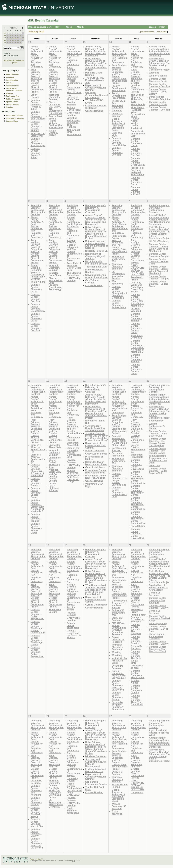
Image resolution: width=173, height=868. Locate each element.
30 (18, 33)
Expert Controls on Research (118, 640)
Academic (10, 77)
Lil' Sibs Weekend (136, 310)
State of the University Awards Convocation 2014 (74, 452)
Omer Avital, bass (95, 467)
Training (9, 107)
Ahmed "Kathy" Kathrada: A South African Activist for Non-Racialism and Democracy (37, 57)
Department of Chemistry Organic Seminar (96, 88)
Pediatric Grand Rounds (94, 74)
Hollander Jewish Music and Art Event (96, 463)
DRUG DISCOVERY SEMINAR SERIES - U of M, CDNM (138, 270)
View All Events (12, 75)
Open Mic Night (117, 134)
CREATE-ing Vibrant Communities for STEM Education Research (119, 629)
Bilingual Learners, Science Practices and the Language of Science (97, 245)
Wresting (117, 652)
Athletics (10, 83)
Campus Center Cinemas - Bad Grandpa (38, 115)
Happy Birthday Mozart (53, 133)
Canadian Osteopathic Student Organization (97, 95)
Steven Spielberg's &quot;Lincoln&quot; (97, 276)
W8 (5, 40)
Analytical (136, 128)
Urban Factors (35, 96)
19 (15, 40)
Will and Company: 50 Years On (119, 806)
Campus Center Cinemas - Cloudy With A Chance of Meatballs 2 (119, 292)
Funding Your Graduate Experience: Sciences (138, 618)
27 (10, 33)
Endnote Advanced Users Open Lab (96, 770)
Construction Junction (119, 449)
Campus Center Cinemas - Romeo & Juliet (36, 104)
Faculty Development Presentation (119, 88)
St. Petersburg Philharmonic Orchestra (56, 803)
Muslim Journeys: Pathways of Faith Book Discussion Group (73, 476)
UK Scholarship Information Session (96, 263)
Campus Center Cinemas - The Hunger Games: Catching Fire (119, 479)
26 (8, 33)
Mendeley (117, 111)
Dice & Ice (154, 465)
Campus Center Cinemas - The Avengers (136, 629)
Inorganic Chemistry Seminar (54, 97)
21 (20, 40)
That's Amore (38, 282)
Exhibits (9, 93)
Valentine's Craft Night (94, 485)
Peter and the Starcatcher (38, 135)
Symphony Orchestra (137, 337)
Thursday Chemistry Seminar (117, 779)
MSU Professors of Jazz (137, 665)
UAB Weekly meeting (74, 114)
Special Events (12, 102)
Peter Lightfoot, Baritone (54, 488)
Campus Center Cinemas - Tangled (136, 317)
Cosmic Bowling (94, 111)
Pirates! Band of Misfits (94, 458)
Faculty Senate (71, 609)
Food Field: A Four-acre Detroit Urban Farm (74, 267)
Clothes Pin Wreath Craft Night (96, 107)
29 (15, 33)
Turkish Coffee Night (74, 109)
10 (10, 38)
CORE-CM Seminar (117, 115)
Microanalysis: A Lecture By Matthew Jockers (120, 604)
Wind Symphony (118, 282)
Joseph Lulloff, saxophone (73, 625)
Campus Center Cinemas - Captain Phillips (36, 126)
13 (18, 38)
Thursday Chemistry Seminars (117, 266)
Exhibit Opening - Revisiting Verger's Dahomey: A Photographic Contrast (38, 272)
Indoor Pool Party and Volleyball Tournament (137, 171)
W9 (5, 43)
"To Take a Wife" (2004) (94, 101)
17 (10, 40)
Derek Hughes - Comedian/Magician (160, 98)
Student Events (12, 105)
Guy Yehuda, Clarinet (92, 281)
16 (8, 40)
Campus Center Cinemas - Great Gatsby (119, 142)
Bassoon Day (156, 421)
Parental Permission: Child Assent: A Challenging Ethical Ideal (119, 441)
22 (23, 40)
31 (20, 33)
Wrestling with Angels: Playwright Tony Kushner (74, 122)
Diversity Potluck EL (96, 251)
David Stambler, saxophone (73, 811)
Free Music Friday (137, 279)
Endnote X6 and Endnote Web (138, 133)
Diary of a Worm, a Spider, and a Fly (38, 448)
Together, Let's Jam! (96, 267)
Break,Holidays (12, 86)
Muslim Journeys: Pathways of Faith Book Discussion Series (118, 124)
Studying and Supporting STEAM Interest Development (96, 763)
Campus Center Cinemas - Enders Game (119, 304)
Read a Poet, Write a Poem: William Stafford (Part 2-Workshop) (56, 122)
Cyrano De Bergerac (96, 605)
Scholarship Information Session (96, 783)
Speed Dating (138, 526)
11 (13, 38)
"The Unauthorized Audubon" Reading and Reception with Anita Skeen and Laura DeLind (96, 590)
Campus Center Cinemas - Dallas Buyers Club (119, 492)
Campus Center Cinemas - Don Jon (117, 151)
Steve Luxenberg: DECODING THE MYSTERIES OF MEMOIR (55, 108)
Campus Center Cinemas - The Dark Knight (136, 656)
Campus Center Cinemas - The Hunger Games (137, 490)
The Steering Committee (74, 274)
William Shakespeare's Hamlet (157, 426)
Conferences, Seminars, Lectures (14, 90)
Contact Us (39, 859)
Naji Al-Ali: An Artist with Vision (119, 661)
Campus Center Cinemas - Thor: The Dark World (118, 685)
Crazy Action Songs (96, 454)
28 (13, 33)
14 (20, 38)
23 (8, 43)
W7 (5, 38)
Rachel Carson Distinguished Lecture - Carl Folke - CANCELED (74, 789)
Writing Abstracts (95, 451)
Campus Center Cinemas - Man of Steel (138, 674)
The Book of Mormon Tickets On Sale (137, 98)
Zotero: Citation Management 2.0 (138, 448)
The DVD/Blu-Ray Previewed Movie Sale (74, 96)
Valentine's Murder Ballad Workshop (55, 461)
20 (18, 40)
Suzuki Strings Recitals (120, 786)
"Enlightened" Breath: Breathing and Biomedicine (95, 428)
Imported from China (55, 274)
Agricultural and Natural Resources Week (159, 733)
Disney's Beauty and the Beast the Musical (74, 634)
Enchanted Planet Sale (55, 446)
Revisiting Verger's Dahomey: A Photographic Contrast (38, 210)
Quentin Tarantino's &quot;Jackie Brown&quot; (119, 674)
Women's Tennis (158, 76)
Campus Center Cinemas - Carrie (136, 142)
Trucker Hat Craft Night (95, 788)
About (32, 859)
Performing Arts (13, 96)
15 (23, 38)
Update (14, 63)
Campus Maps (12, 121)
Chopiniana (137, 793)
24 (10, 43)
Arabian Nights (135, 682)
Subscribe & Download (14, 60)
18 (13, 40)
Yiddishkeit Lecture (55, 611)
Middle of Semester (96, 756)
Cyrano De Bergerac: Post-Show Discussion (118, 706)
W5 (5, 33)
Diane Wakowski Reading (94, 271)
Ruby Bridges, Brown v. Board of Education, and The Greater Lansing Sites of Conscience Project (37, 81)
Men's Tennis (138, 104)
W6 (5, 35)
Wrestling (154, 73)
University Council (72, 780)
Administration (12, 80)
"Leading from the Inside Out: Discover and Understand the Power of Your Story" (97, 437)
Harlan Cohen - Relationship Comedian (157, 636)
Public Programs (13, 99)
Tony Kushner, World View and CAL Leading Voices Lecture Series (55, 475)
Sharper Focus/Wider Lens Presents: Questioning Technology (56, 284)
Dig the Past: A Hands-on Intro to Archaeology (159, 588)
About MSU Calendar (15, 116)
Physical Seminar (71, 103)
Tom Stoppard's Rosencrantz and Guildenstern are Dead (158, 459)
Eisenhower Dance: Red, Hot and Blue (96, 472)
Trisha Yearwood (117, 813)
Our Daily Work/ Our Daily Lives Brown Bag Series (137, 287)
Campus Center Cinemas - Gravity (117, 696)
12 (15, 38)
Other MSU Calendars (15, 119)
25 (13, 43)
